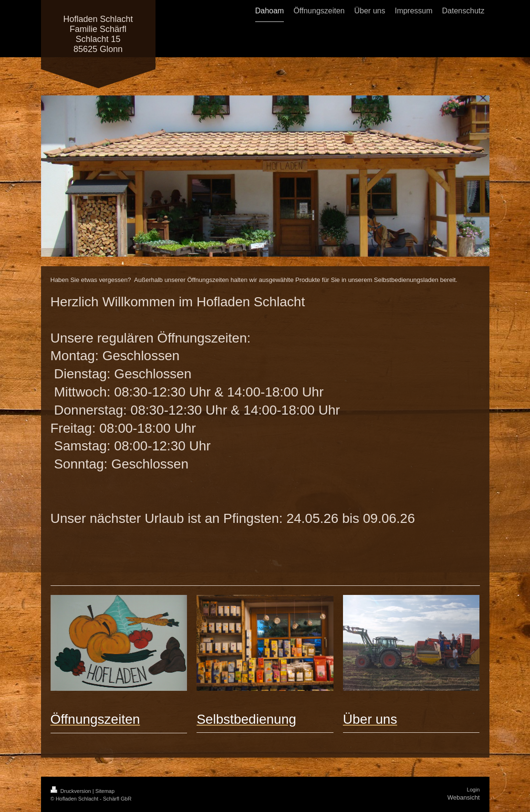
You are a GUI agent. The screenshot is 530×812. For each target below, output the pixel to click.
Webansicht (464, 797)
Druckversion (72, 791)
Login (473, 790)
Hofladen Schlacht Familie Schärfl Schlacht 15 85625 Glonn (98, 34)
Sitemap (105, 791)
